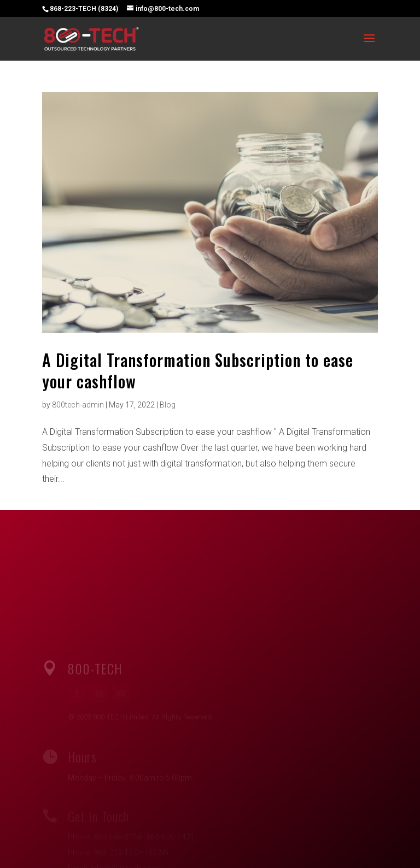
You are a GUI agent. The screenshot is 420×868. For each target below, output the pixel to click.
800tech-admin (78, 405)
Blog (168, 405)
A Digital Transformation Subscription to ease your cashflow (198, 370)
